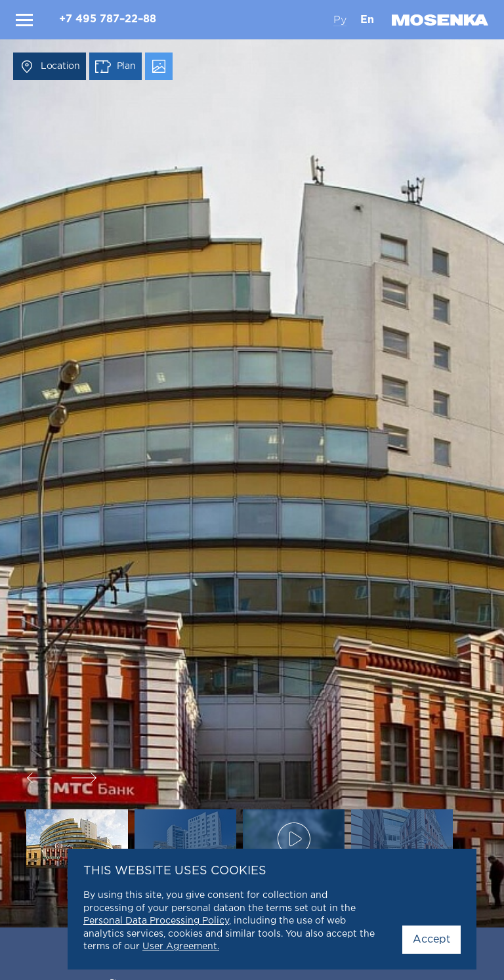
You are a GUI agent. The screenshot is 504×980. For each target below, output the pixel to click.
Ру (340, 20)
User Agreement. (181, 947)
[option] (252, 490)
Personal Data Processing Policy (156, 921)
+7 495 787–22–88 (108, 19)
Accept (431, 940)
